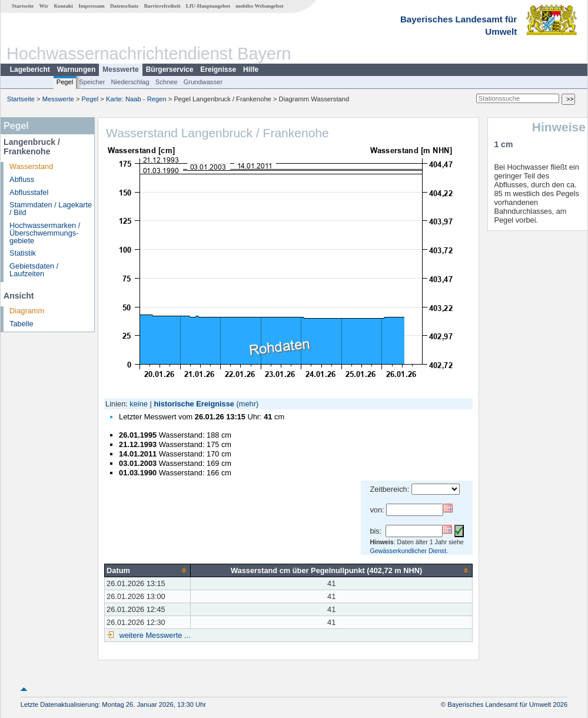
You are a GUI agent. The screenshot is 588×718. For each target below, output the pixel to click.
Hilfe (251, 70)
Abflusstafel (29, 192)
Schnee (167, 82)
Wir (44, 6)
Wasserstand (31, 166)
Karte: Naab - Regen (136, 99)
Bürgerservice (170, 70)
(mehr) (248, 404)
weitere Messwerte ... (154, 635)
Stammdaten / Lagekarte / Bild (51, 209)
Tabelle (21, 324)
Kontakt (63, 6)
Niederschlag (130, 82)
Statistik (23, 253)
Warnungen (77, 70)
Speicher (92, 82)
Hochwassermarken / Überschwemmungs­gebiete (45, 233)
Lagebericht (30, 70)
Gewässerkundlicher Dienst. (409, 551)
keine (139, 404)
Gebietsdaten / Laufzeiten (34, 270)
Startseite (23, 6)
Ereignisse (218, 70)
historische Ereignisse (194, 404)
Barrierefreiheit (162, 6)
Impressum (91, 6)
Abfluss (22, 179)
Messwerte (120, 70)
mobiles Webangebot (259, 6)
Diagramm (27, 311)
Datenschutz (124, 6)
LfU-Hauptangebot (208, 6)
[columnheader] (148, 570)
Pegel (65, 82)
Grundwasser (203, 82)
